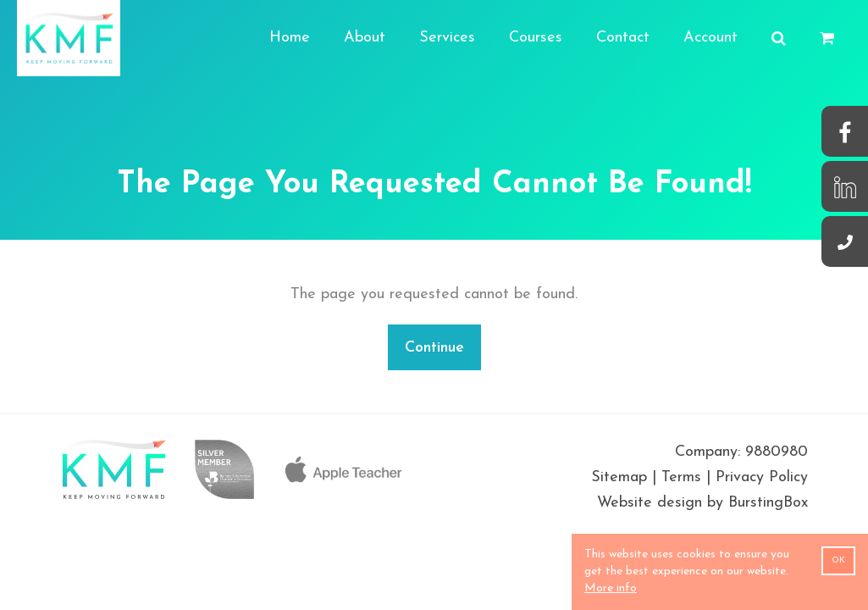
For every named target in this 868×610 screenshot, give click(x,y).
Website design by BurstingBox (702, 503)
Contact (623, 38)
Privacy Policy (762, 477)
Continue (434, 348)
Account (710, 38)
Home (290, 38)
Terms (681, 477)
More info (611, 588)
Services (447, 38)
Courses (536, 38)
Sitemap (619, 477)
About (365, 38)
